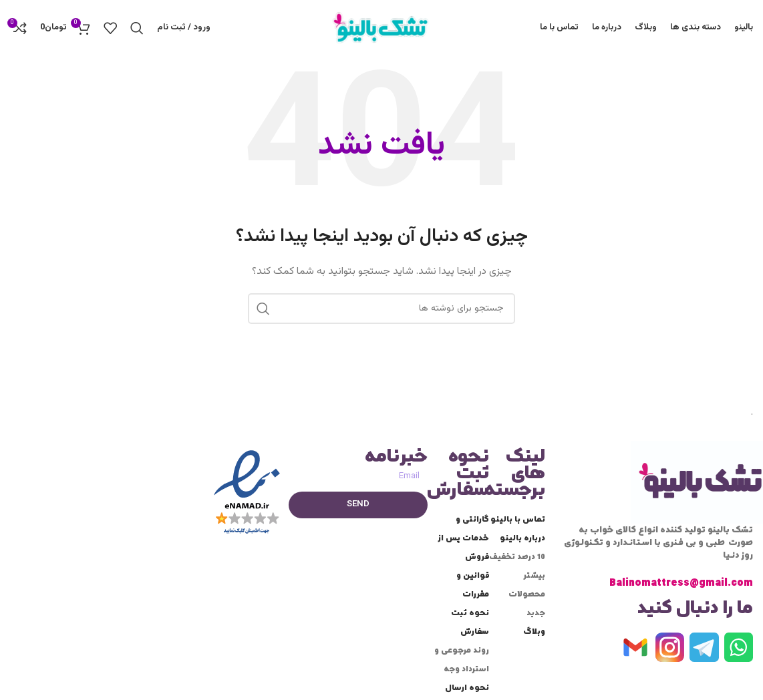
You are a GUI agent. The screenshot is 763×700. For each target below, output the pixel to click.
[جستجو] (137, 29)
